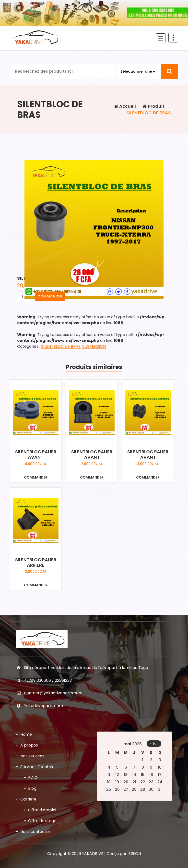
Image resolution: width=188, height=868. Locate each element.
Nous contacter (35, 841)
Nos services (32, 765)
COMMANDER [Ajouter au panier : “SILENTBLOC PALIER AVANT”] (36, 477)
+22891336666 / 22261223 (48, 688)
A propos (29, 754)
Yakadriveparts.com (43, 713)
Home (26, 743)
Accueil (125, 106)
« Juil (154, 753)
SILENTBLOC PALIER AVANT (36, 454)
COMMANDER (50, 296)
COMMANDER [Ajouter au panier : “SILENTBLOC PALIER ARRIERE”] (36, 585)
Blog (32, 797)
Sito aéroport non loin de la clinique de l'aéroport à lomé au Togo (86, 675)
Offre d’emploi (42, 819)
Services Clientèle (37, 776)
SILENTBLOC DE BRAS (61, 346)
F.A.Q (33, 787)
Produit (154, 106)
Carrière (28, 808)
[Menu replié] (161, 38)
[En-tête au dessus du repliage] (173, 38)
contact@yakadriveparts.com (53, 700)
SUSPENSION (94, 346)
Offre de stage (42, 830)
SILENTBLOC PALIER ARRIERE (36, 562)
